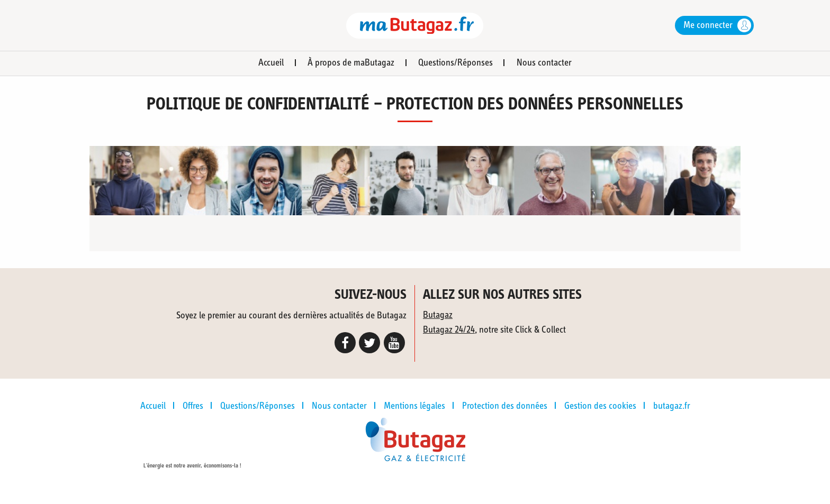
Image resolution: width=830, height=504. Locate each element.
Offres (193, 406)
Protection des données (505, 406)
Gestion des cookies (600, 406)
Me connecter (708, 25)
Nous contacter (544, 63)
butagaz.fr (672, 406)
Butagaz (438, 315)
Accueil (271, 63)
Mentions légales (414, 406)
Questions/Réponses (455, 63)
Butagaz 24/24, (450, 330)
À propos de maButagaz (351, 63)
